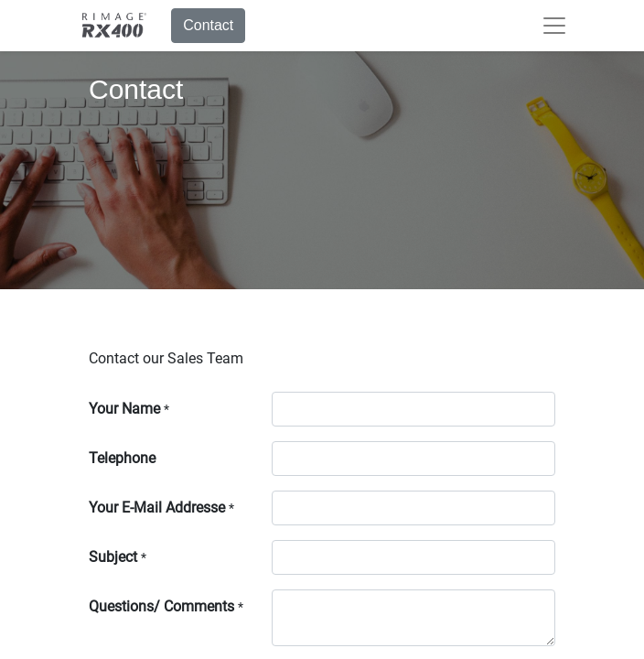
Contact (208, 25)
